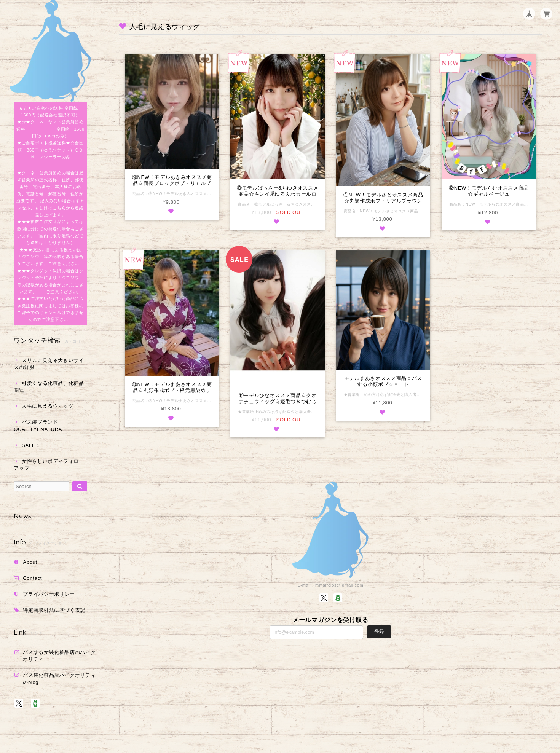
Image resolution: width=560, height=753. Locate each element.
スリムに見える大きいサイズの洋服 (49, 364)
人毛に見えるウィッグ (48, 406)
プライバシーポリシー (49, 594)
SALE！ (31, 445)
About (30, 562)
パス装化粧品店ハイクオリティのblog (59, 679)
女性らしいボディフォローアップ (49, 465)
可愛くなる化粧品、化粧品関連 (49, 387)
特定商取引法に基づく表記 (54, 610)
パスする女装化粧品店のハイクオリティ (59, 656)
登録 (379, 632)
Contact (32, 578)
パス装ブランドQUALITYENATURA (38, 425)
